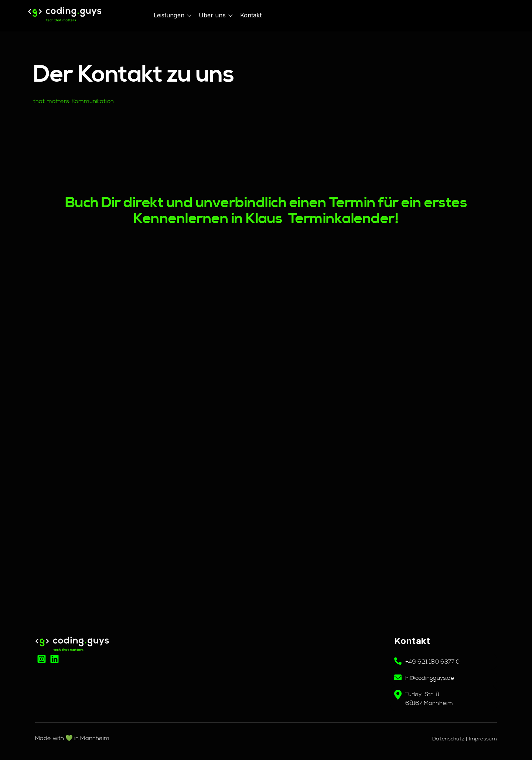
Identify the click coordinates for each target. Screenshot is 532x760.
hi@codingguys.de (430, 678)
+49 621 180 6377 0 (433, 662)
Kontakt (251, 15)
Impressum (483, 739)
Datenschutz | (451, 739)
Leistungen (169, 15)
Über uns (212, 15)
